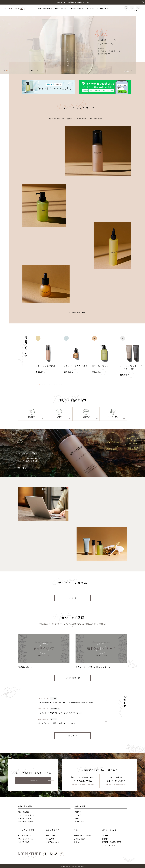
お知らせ (77, 842)
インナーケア (79, 822)
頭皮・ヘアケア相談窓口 (82, 835)
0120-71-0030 (116, 781)
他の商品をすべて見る (82, 312)
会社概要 (105, 835)
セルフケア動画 (24, 842)
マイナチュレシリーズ (26, 815)
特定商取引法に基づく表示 (112, 842)
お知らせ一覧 (79, 736)
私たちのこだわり (25, 835)
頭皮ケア (78, 812)
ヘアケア (78, 815)
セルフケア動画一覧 (78, 678)
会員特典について (53, 842)
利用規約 (105, 839)
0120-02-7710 (83, 781)
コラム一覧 (80, 598)
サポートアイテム (25, 818)
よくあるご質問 (80, 839)
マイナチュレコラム (25, 839)
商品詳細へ (43, 372)
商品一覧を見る (24, 812)
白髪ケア (78, 818)
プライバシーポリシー (110, 845)
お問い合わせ (40, 780)
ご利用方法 (50, 839)
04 (37, 71)
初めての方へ (51, 835)
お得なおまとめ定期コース (28, 822)
